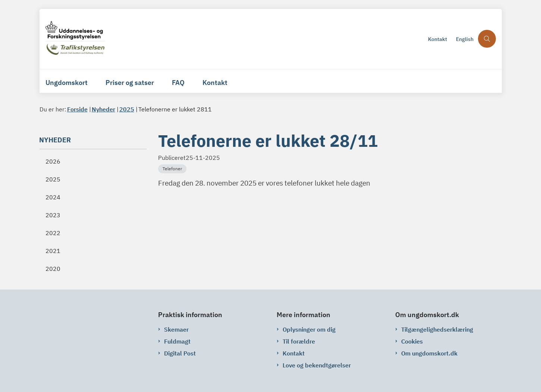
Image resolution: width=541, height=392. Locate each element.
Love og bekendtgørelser (317, 365)
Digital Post (180, 353)
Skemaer (176, 329)
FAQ (178, 83)
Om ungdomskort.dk (429, 353)
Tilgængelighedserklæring (437, 329)
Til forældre (299, 341)
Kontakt (215, 83)
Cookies (412, 341)
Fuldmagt (177, 341)
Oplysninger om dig (309, 329)
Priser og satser (130, 83)
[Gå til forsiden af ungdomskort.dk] (235, 39)
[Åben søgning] (487, 39)
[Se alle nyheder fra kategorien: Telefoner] (173, 168)
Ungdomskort (67, 83)
